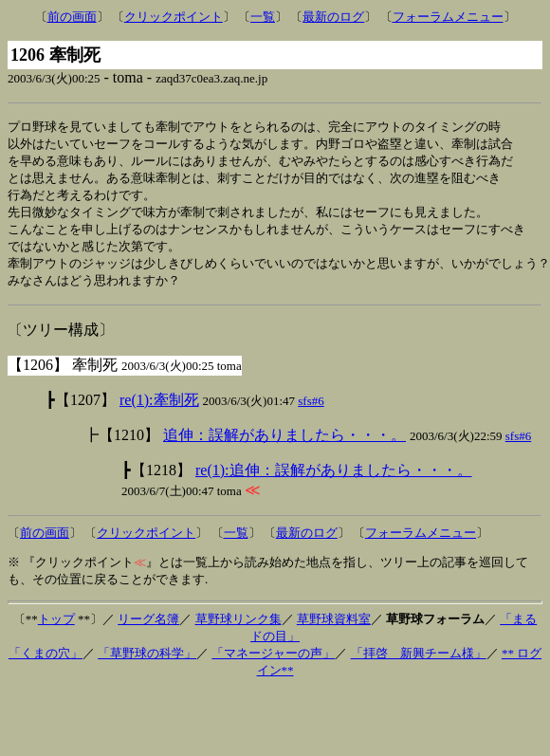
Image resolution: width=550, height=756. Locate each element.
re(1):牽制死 (159, 409)
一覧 (263, 17)
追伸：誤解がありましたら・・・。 (284, 444)
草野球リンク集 (238, 628)
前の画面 (72, 17)
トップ (56, 628)
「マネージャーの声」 (273, 663)
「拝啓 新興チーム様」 (419, 663)
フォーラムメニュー (448, 17)
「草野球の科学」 (147, 663)
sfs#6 (311, 410)
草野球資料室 (334, 628)
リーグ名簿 (148, 628)
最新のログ (333, 17)
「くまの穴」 (46, 663)
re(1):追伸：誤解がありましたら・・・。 (334, 479)
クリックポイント (174, 17)
